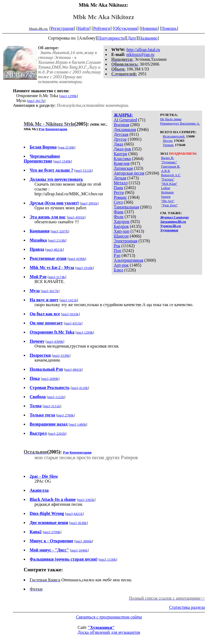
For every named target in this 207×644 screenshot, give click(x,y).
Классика (122, 159)
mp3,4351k (73, 323)
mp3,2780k (65, 415)
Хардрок (122, 222)
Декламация (125, 130)
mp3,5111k (83, 170)
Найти (83, 28)
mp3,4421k (74, 514)
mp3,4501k (76, 217)
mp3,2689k (50, 379)
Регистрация (62, 28)
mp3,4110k (80, 388)
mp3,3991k (89, 203)
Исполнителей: (174, 136)
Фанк (119, 212)
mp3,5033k (70, 314)
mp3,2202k (57, 434)
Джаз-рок (123, 149)
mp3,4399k (55, 342)
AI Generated (125, 120)
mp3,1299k (68, 96)
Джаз (118, 144)
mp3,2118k (57, 240)
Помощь (169, 28)
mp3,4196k (77, 259)
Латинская (123, 168)
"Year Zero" (169, 205)
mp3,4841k (73, 369)
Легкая (120, 178)
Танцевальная (126, 207)
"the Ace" (168, 201)
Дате (132, 38)
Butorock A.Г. (171, 175)
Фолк (119, 217)
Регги (119, 192)
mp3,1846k (79, 550)
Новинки (149, 28)
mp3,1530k (108, 559)
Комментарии (56, 129)
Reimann (167, 192)
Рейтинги (102, 28)
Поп (118, 251)
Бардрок (121, 226)
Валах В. (167, 158)
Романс (120, 197)
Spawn (166, 197)
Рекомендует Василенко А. (180, 123)
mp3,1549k (63, 161)
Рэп (117, 255)
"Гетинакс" (169, 162)
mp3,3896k (84, 541)
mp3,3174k (57, 277)
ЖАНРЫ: (123, 115)
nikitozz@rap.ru (140, 54)
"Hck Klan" (169, 184)
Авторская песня (129, 173)
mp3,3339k (61, 355)
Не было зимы (171, 119)
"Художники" (101, 627)
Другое (120, 139)
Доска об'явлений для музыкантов (109, 632)
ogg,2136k (67, 147)
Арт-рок (121, 265)
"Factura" (168, 179)
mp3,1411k (69, 300)
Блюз (118, 270)
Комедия (122, 163)
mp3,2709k (52, 532)
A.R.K (165, 171)
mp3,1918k (85, 268)
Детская (121, 134)
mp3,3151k (52, 406)
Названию (148, 38)
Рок (117, 246)
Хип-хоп (122, 231)
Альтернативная (129, 260)
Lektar (165, 188)
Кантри (120, 154)
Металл (121, 183)
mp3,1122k (56, 397)
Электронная (126, 241)
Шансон (121, 236)
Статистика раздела (187, 607)
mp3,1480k (78, 424)
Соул (118, 202)
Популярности (111, 38)
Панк (118, 188)
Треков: (168, 145)
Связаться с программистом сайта (109, 617)
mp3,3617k (36, 101)
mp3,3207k (60, 231)
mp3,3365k (86, 500)
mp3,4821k (54, 250)
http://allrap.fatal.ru (143, 50)
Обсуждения (126, 28)
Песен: (168, 141)
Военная (122, 125)
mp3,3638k (78, 523)
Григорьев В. (170, 166)
